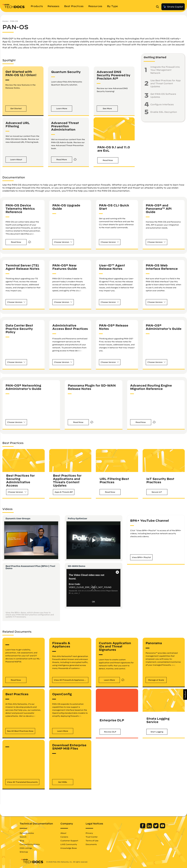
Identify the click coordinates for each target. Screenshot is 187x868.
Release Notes (28, 833)
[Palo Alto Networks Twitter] (155, 828)
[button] (16, 108)
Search (24, 837)
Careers (65, 837)
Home (5, 21)
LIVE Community (70, 844)
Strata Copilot (173, 7)
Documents (92, 844)
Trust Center (93, 837)
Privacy (91, 833)
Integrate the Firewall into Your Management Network (165, 70)
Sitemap (25, 852)
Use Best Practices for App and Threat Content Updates (166, 83)
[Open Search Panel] (158, 7)
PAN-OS (14, 21)
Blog (23, 841)
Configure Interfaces (162, 104)
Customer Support (70, 841)
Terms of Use (93, 841)
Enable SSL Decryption (164, 112)
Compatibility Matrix (31, 844)
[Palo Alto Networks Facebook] (142, 828)
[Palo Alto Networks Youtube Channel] (161, 828)
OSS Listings (27, 848)
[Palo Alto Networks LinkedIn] (149, 828)
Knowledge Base (70, 848)
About (65, 833)
